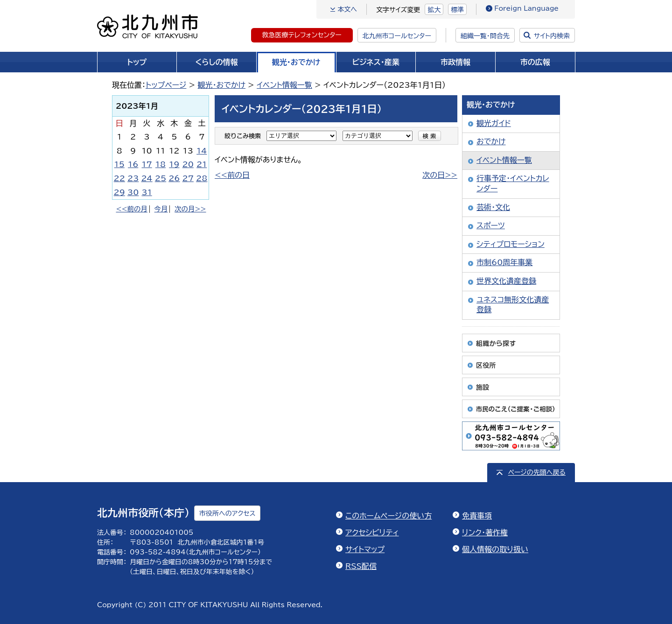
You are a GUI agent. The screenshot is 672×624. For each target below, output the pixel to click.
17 (147, 164)
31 (147, 192)
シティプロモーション (511, 244)
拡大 (434, 10)
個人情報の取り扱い (495, 549)
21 (202, 164)
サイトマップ (365, 549)
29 (119, 192)
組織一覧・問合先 (485, 36)
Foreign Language (526, 8)
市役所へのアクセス (227, 513)
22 (119, 178)
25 (161, 178)
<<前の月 (131, 209)
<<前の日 (232, 175)
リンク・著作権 (485, 533)
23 (133, 178)
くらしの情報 (217, 62)
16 (133, 164)
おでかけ (491, 141)
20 (188, 164)
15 (119, 164)
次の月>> (190, 209)
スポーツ (491, 225)
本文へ (347, 9)
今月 (161, 209)
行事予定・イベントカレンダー (513, 183)
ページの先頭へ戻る (537, 472)
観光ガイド (494, 123)
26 (174, 178)
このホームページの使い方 (388, 516)
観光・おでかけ (296, 62)
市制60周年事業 (504, 262)
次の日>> (440, 175)
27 (188, 178)
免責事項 (477, 516)
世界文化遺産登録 (506, 281)
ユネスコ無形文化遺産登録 (513, 305)
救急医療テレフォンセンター (302, 35)
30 (133, 192)
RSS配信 (361, 566)
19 (174, 164)
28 (202, 178)
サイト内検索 (552, 36)
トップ (137, 62)
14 (202, 151)
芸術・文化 (493, 207)
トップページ (166, 85)
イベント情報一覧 (284, 85)
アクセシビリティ (372, 533)
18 (161, 164)
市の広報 (535, 62)
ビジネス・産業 (376, 62)
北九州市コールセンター (397, 36)
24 (147, 178)
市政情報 (455, 62)
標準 (457, 10)
